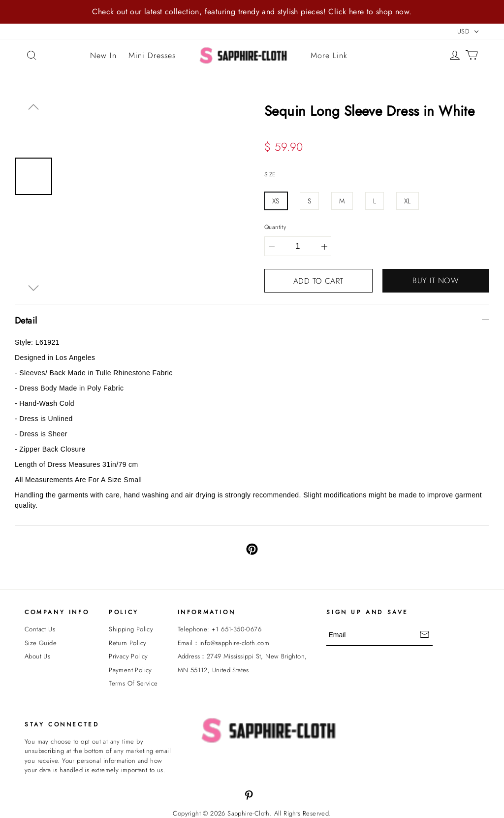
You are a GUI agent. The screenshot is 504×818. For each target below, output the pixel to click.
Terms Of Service (133, 683)
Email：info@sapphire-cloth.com (224, 643)
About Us (37, 656)
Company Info (57, 612)
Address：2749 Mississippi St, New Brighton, (242, 656)
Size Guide (41, 643)
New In (103, 55)
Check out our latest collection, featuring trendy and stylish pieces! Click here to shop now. (252, 12)
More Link (329, 55)
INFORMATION (207, 612)
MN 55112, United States (213, 670)
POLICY (124, 612)
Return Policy (127, 643)
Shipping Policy (131, 629)
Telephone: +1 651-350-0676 (220, 629)
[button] (33, 107)
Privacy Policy (128, 656)
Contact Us (40, 629)
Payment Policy (130, 670)
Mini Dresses (152, 55)
